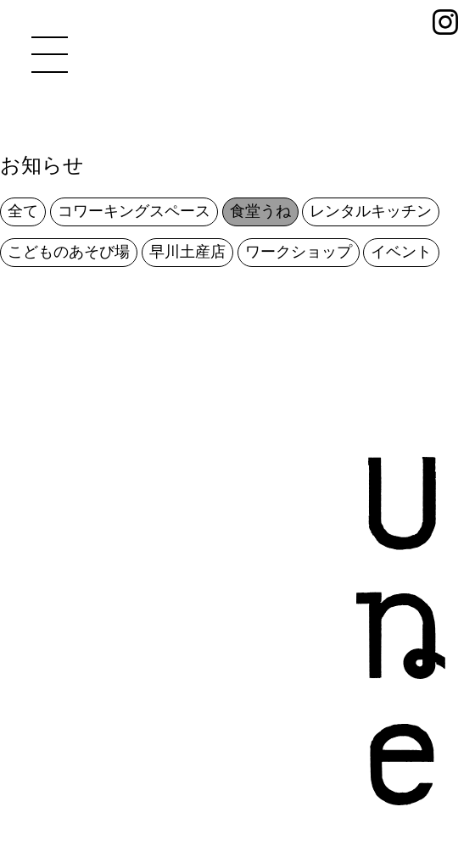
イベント (401, 252)
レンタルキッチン (371, 211)
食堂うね (260, 211)
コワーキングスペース (134, 211)
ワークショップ (299, 252)
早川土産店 (187, 252)
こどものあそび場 (69, 252)
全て (23, 211)
